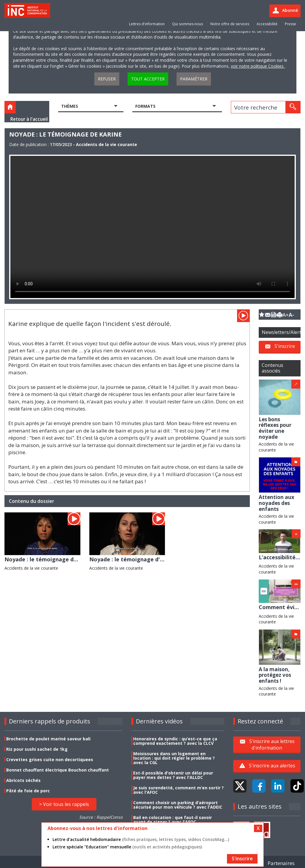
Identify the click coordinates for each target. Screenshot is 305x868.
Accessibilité (267, 24)
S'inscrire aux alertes (272, 766)
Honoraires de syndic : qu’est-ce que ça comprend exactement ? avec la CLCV (175, 741)
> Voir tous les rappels (64, 804)
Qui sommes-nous (188, 24)
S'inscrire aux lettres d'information (272, 745)
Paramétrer (194, 79)
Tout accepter (148, 79)
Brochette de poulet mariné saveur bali (48, 739)
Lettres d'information (147, 24)
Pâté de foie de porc (28, 791)
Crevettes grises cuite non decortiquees (50, 759)
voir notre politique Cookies (258, 66)
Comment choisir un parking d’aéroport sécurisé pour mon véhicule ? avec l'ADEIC (178, 805)
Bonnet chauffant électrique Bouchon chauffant (58, 770)
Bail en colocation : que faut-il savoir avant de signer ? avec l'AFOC (173, 820)
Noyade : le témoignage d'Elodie (133, 559)
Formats (145, 106)
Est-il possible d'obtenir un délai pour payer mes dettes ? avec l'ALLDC (173, 775)
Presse (290, 24)
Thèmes (70, 106)
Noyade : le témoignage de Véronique (55, 559)
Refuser (107, 79)
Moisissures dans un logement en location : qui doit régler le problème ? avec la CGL (174, 758)
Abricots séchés (23, 780)
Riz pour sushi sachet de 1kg (37, 749)
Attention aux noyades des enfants (277, 503)
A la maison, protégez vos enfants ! (275, 675)
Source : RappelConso (101, 817)
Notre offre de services (230, 24)
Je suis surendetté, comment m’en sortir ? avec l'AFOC (178, 790)
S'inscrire (285, 346)
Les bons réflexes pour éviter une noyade (275, 428)
